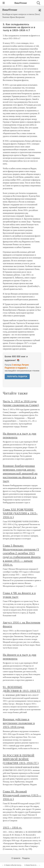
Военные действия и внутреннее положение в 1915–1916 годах (19, 723)
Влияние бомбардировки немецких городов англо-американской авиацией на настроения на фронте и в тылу (20, 473)
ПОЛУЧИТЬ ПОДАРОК (17, 377)
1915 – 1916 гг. (12, 828)
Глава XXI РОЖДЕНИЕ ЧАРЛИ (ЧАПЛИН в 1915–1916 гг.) (20, 513)
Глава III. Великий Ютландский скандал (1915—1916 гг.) (22, 795)
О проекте (16, 858)
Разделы (26, 858)
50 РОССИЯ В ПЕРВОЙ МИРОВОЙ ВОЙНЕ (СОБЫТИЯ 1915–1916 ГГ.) (21, 759)
